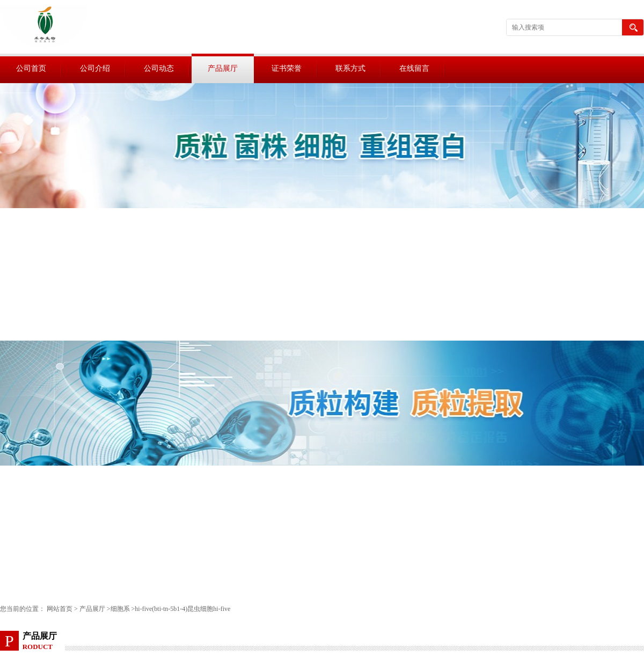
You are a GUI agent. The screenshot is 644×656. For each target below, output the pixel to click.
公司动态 (159, 68)
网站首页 (60, 609)
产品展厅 (223, 68)
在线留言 (414, 68)
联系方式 (350, 68)
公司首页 (31, 68)
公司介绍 (95, 68)
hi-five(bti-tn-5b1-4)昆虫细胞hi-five (182, 609)
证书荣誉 (287, 68)
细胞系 (120, 609)
